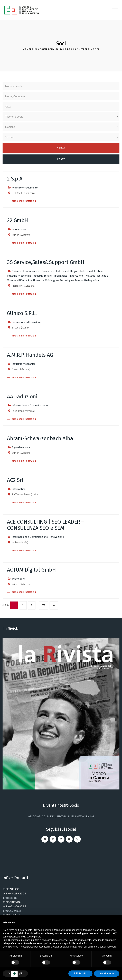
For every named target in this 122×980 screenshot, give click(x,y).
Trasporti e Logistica (87, 280)
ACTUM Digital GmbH (31, 570)
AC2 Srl (15, 480)
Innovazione (19, 229)
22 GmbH (17, 220)
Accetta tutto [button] (107, 973)
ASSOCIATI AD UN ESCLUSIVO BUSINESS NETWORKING (61, 816)
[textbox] (61, 117)
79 (44, 605)
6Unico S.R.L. (22, 313)
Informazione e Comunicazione (30, 405)
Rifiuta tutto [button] (81, 973)
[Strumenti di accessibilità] (14, 974)
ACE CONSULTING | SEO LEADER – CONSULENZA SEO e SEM (46, 525)
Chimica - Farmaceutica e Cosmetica (33, 271)
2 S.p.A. (15, 179)
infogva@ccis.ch (12, 911)
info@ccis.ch (10, 898)
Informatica (60, 275)
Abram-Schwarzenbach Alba (40, 438)
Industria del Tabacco (93, 271)
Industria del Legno (67, 271)
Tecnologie (66, 280)
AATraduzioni (22, 397)
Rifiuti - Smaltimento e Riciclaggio (38, 280)
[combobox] (61, 117)
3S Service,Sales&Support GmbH (46, 262)
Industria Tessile (42, 275)
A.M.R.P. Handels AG (30, 355)
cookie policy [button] (34, 937)
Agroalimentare (21, 447)
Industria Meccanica (19, 275)
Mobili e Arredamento (25, 187)
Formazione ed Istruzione (26, 322)
